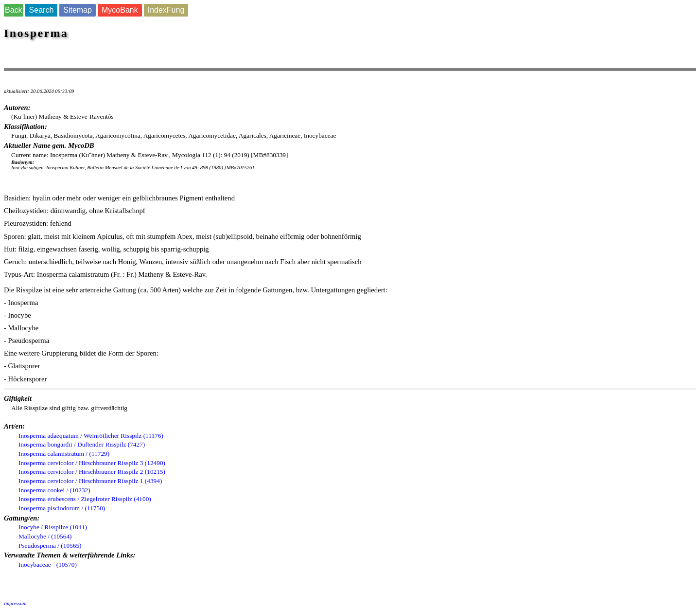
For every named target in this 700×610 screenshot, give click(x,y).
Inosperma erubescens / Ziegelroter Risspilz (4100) (85, 499)
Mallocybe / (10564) (45, 536)
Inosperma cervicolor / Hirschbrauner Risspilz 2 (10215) (92, 472)
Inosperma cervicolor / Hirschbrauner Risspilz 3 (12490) (92, 463)
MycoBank (120, 10)
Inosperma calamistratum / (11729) (64, 454)
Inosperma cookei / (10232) (54, 490)
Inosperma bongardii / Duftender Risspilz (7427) (82, 444)
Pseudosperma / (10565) (50, 546)
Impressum (15, 603)
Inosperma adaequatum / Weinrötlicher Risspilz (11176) (91, 436)
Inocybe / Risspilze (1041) (53, 527)
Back (14, 10)
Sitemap (78, 10)
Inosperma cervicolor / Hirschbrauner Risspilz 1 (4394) (90, 481)
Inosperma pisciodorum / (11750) (62, 508)
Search (42, 10)
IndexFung (166, 10)
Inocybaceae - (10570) (48, 565)
